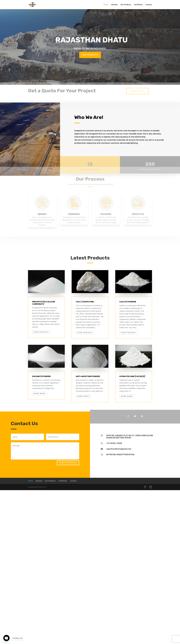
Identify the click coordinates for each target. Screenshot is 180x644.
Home (106, 5)
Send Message (68, 617)
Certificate (138, 5)
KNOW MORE (40, 547)
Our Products (126, 5)
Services (114, 5)
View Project (41, 486)
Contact (149, 5)
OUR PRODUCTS (90, 55)
